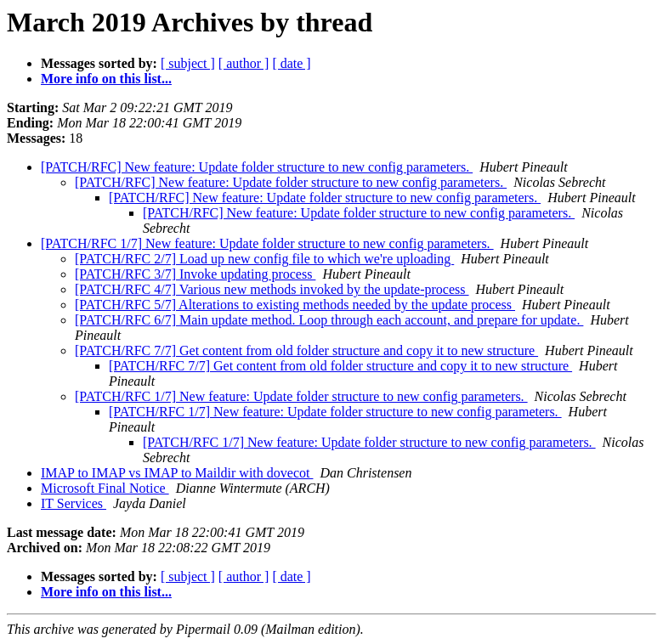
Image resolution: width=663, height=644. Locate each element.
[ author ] (244, 63)
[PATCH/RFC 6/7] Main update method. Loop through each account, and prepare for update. (329, 320)
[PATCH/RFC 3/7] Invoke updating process (195, 274)
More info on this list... (106, 79)
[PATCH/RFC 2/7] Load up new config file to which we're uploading (264, 259)
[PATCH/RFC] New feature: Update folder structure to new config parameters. (257, 167)
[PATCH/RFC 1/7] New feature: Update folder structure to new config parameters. (267, 243)
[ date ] (291, 63)
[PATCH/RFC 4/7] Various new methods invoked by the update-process (272, 289)
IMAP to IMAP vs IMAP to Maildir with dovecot (177, 473)
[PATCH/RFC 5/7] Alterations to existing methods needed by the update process (295, 305)
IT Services (74, 503)
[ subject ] (188, 63)
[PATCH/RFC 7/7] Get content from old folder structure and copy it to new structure (306, 350)
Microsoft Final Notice (105, 488)
